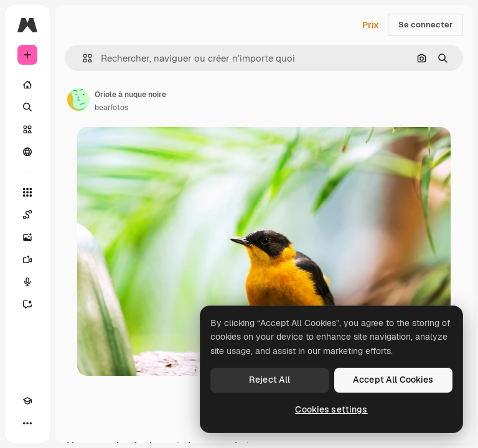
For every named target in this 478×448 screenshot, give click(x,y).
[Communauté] (27, 152)
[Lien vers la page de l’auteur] (78, 100)
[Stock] (27, 129)
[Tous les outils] (27, 192)
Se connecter (425, 25)
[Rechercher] (27, 107)
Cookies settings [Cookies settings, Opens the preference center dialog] (331, 409)
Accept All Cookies (393, 380)
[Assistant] (27, 304)
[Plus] (27, 423)
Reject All (269, 380)
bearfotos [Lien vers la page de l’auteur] (111, 108)
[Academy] (27, 401)
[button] (82, 58)
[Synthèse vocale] (27, 282)
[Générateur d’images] (27, 237)
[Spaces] (27, 215)
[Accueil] (27, 85)
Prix (371, 25)
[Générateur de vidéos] (27, 259)
